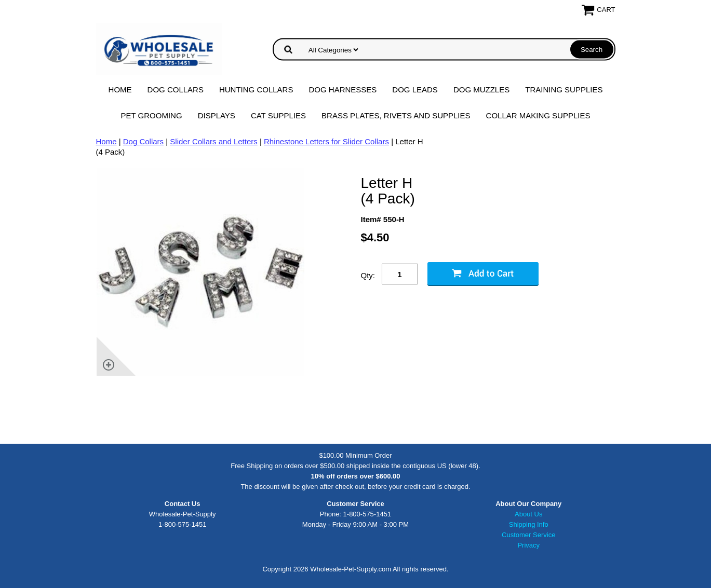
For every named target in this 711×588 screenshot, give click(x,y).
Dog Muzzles (481, 90)
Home (120, 90)
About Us (528, 514)
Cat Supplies (278, 115)
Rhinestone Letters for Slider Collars (326, 141)
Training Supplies (564, 90)
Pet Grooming (152, 115)
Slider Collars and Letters (213, 141)
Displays (217, 115)
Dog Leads (415, 90)
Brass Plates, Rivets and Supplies (396, 115)
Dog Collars (176, 90)
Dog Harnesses (343, 90)
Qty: (368, 275)
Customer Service (528, 535)
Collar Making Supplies (538, 115)
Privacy (528, 545)
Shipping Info (529, 524)
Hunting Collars (256, 90)
